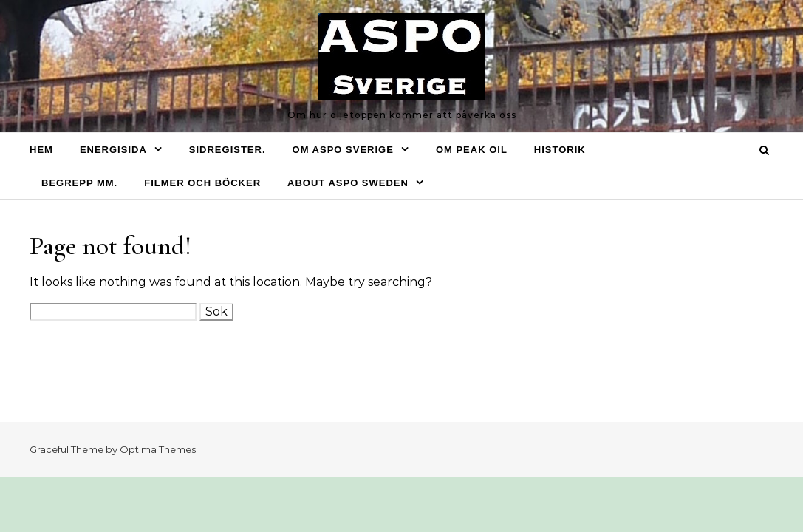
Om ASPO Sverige (343, 150)
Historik (560, 150)
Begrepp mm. (79, 183)
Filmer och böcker (202, 183)
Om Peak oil (472, 150)
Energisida (113, 150)
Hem (41, 150)
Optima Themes (158, 449)
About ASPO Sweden (348, 183)
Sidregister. (228, 150)
